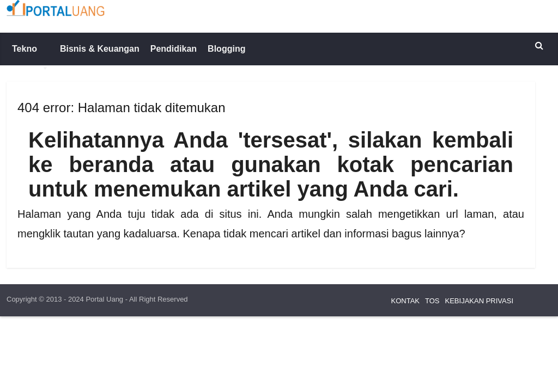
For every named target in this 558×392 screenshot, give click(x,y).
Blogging (226, 49)
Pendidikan (174, 49)
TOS (432, 301)
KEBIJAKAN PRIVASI (479, 301)
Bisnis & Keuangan (100, 49)
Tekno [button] (31, 55)
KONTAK (406, 301)
